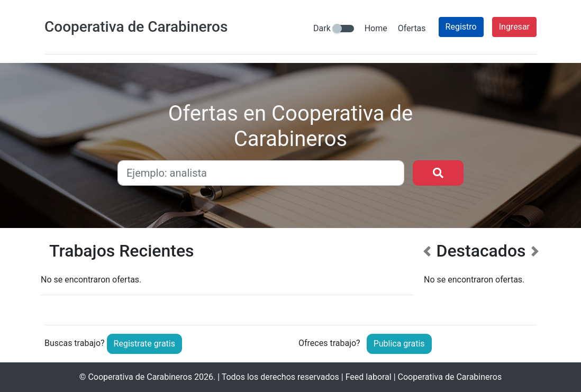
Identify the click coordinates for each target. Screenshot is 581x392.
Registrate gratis (144, 344)
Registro (461, 27)
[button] (427, 275)
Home (376, 28)
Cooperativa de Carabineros (140, 377)
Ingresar (514, 27)
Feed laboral (369, 377)
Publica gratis (399, 344)
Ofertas (412, 28)
